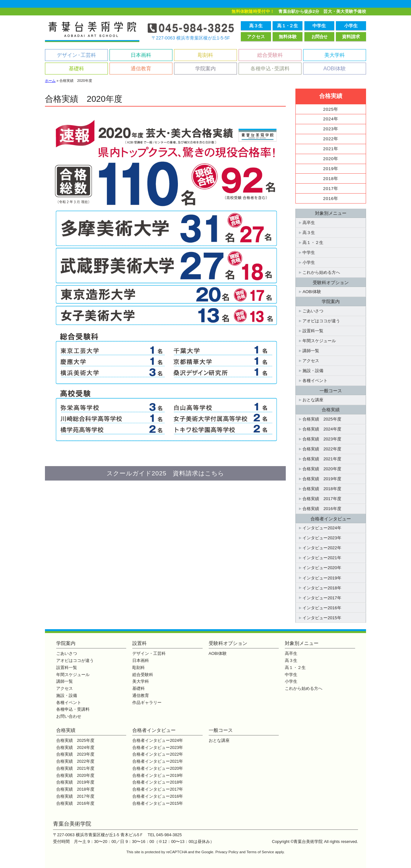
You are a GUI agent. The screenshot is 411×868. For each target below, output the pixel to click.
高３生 (256, 26)
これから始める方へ (321, 272)
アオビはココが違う (321, 321)
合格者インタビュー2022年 (158, 754)
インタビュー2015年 (322, 618)
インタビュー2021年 (322, 558)
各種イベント (315, 381)
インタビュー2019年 (322, 578)
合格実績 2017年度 (322, 499)
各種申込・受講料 (73, 709)
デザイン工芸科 (76, 55)
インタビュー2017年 (322, 598)
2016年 (331, 199)
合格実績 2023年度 (322, 439)
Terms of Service (260, 852)
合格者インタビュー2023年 (158, 747)
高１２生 (287, 26)
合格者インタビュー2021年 (158, 761)
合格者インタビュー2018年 (158, 782)
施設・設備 (313, 371)
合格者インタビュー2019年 (158, 775)
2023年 (331, 129)
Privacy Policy (227, 852)
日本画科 (141, 55)
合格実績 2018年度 (322, 489)
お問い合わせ (69, 716)
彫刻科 (205, 55)
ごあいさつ (313, 311)
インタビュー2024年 (322, 528)
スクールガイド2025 (165, 473)
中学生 (319, 26)
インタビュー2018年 (322, 588)
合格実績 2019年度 (322, 479)
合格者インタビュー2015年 (158, 803)
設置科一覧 (313, 331)
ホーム (50, 81)
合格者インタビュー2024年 (158, 740)
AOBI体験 (335, 69)
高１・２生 (313, 243)
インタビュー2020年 (322, 568)
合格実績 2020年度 (322, 469)
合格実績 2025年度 (322, 419)
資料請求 (351, 37)
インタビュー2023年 (322, 538)
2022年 (331, 139)
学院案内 (205, 69)
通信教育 (141, 69)
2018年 (331, 179)
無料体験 (288, 37)
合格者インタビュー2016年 (158, 796)
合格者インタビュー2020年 (158, 768)
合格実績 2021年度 (322, 459)
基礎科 (76, 69)
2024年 (331, 119)
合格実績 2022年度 (322, 449)
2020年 (331, 159)
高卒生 (309, 223)
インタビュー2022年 (322, 548)
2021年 (331, 149)
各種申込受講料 (270, 69)
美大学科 (335, 55)
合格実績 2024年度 (322, 429)
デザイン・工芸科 (149, 653)
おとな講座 (313, 400)
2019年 (331, 169)
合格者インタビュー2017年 (158, 789)
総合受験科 (270, 55)
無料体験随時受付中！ (253, 11)
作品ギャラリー (147, 703)
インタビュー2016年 (322, 608)
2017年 (331, 189)
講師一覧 (311, 351)
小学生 (351, 26)
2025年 (331, 109)
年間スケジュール (319, 341)
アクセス (256, 37)
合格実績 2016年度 (322, 509)
